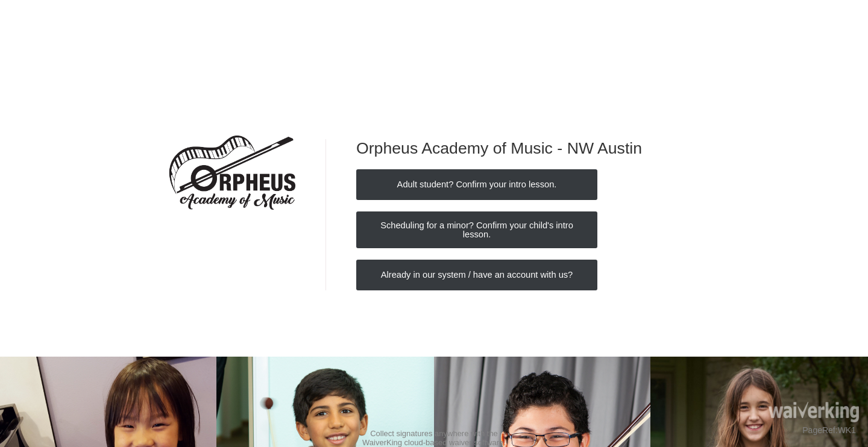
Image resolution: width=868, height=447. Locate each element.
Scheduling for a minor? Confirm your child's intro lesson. (477, 230)
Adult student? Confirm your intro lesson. (477, 184)
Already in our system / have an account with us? (477, 275)
